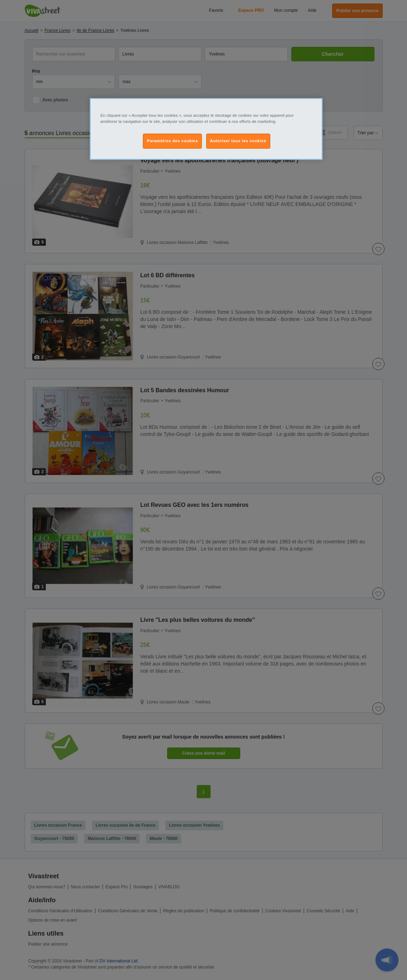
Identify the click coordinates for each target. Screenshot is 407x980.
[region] (206, 129)
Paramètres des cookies (172, 141)
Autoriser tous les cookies (238, 141)
